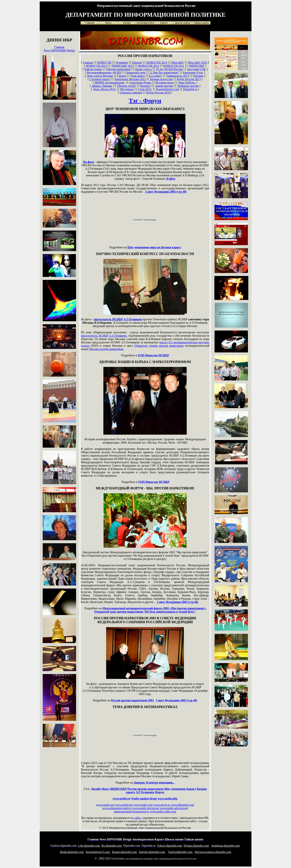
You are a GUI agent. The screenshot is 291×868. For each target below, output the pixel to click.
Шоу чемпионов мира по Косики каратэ (154, 247)
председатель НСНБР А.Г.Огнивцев (118, 319)
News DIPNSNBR (55, 50)
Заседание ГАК (196, 69)
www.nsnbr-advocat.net (174, 808)
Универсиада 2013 (178, 76)
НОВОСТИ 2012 (148, 66)
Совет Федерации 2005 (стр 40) (166, 192)
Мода (105, 789)
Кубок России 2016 (158, 93)
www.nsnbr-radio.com (163, 811)
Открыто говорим (131, 93)
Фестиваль (127, 89)
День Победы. (187, 82)
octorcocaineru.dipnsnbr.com (213, 852)
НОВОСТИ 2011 (174, 66)
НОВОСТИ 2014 (157, 62)
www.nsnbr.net (124, 805)
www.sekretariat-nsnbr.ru (117, 808)
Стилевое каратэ (100, 79)
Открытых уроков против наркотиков (159, 346)
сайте (137, 818)
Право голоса (143, 69)
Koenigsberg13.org (168, 89)
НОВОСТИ (104, 62)
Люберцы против (188, 86)
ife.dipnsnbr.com (89, 846)
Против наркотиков (118, 69)
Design (71, 50)
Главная (59, 47)
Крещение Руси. (193, 72)
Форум (160, 792)
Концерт (145, 86)
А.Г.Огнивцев (145, 792)
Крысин (137, 62)
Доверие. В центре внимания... (154, 783)
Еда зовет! (155, 76)
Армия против (164, 86)
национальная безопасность (131, 811)
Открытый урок (135, 72)
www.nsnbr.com (143, 805)
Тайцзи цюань (93, 69)
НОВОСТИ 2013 (96, 66)
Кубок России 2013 (189, 79)
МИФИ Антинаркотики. (110, 82)
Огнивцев (122, 62)
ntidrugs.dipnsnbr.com (225, 846)
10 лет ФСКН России (169, 69)
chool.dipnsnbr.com (170, 846)
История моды (165, 82)
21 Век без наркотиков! (164, 72)
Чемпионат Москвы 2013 (130, 79)
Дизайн (96, 789)
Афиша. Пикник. (102, 86)
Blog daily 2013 (198, 62)
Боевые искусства (161, 79)
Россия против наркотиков (145, 789)
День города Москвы (100, 76)
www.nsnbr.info (167, 798)
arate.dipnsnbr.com (125, 852)
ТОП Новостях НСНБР (153, 355)
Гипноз (122, 76)
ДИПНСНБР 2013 (122, 66)
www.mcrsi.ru (162, 805)
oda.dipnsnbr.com (72, 852)
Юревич (198, 76)
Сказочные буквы (140, 82)
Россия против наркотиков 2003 (132, 700)
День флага (138, 76)
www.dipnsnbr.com (182, 805)
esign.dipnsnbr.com (197, 846)
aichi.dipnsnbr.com (181, 852)
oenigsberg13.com (98, 852)
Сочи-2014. (145, 89)
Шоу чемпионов (175, 789)
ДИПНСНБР (196, 66)
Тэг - (145, 101)
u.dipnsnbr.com (112, 846)
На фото (88, 162)
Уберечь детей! (126, 86)
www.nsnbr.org (105, 805)
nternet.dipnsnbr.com (152, 852)
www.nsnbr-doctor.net (146, 808)
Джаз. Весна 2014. (104, 89)
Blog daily (178, 62)
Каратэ (191, 789)
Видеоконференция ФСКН (104, 72)
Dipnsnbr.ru (190, 89)
